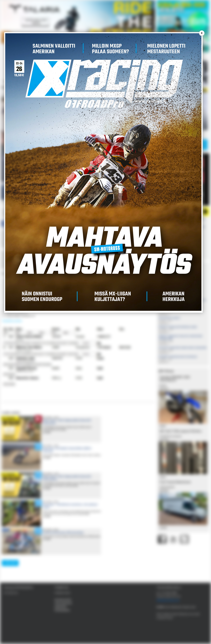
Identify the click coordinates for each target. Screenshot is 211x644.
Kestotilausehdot (63, 600)
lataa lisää (10, 563)
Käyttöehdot (60, 607)
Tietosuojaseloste (63, 603)
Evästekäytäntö (62, 610)
